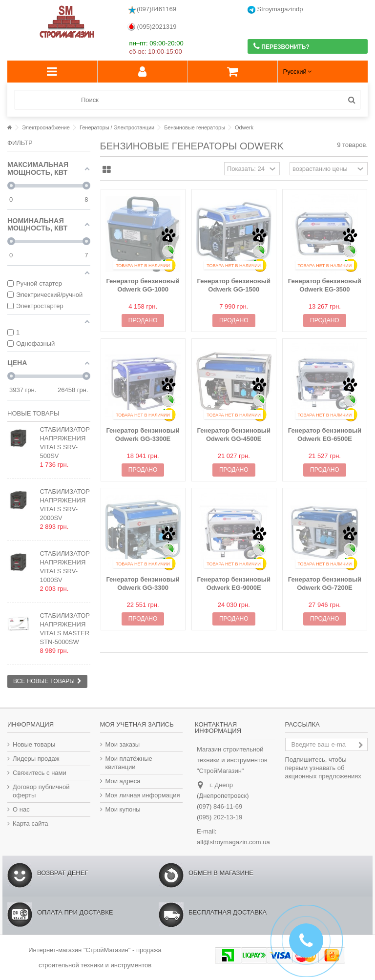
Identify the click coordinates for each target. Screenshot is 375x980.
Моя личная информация (143, 795)
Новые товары (33, 413)
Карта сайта (30, 824)
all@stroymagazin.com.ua (233, 842)
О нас (21, 809)
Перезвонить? (281, 46)
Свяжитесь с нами (40, 773)
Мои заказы (123, 744)
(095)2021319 (152, 27)
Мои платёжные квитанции (129, 763)
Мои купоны (123, 809)
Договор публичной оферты (41, 791)
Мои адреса (123, 781)
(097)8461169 (152, 10)
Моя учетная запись (137, 724)
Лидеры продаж (36, 759)
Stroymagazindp (275, 10)
